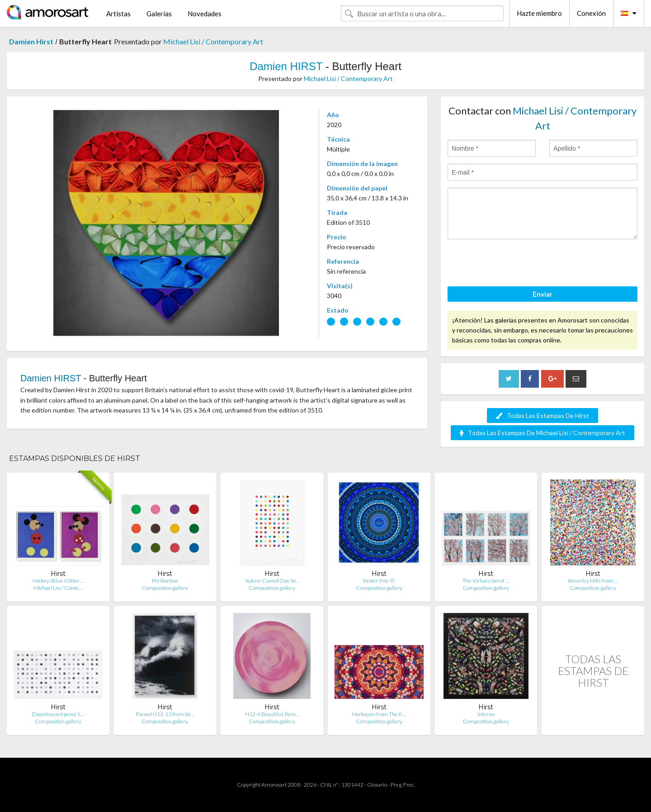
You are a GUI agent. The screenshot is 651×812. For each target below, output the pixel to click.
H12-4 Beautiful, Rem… (272, 714)
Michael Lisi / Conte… (58, 588)
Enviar (542, 294)
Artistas (118, 14)
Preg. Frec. (403, 785)
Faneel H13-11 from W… (165, 714)
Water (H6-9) (379, 581)
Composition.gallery (165, 588)
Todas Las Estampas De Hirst (542, 415)
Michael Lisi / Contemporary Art (213, 41)
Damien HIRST (286, 66)
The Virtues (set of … (486, 581)
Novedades (205, 14)
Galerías (159, 14)
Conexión (591, 13)
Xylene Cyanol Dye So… (272, 581)
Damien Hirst (31, 41)
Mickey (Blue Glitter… (58, 581)
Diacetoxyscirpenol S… (58, 714)
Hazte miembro (539, 13)
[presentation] (516, 264)
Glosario (377, 785)
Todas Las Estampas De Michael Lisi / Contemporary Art (542, 433)
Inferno (486, 714)
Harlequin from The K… (379, 714)
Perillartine (165, 581)
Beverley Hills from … (593, 581)
